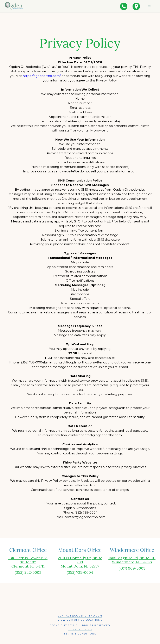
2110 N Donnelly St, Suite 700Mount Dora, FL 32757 (80, 562)
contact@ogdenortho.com (80, 616)
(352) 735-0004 (80, 572)
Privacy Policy (80, 630)
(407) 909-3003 (132, 568)
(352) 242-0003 (28, 572)
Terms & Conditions (80, 634)
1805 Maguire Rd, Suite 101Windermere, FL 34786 (132, 560)
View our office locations (80, 620)
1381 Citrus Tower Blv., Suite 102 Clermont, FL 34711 (28, 562)
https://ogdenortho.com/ (41, 76)
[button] (149, 6)
